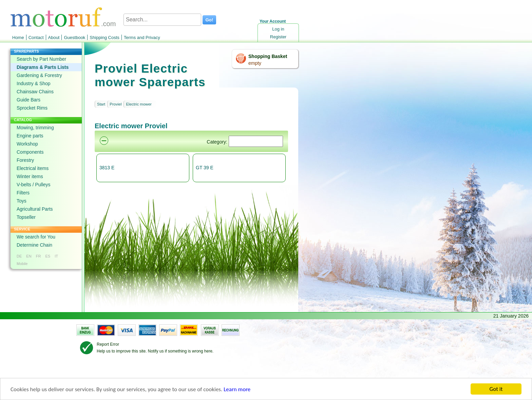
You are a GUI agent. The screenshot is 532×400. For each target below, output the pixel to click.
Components (30, 152)
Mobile (22, 264)
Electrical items (33, 168)
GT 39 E (205, 168)
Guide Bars (28, 100)
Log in (278, 29)
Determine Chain (34, 245)
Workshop (27, 144)
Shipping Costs (104, 37)
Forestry (25, 160)
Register (278, 37)
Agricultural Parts (35, 209)
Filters (23, 193)
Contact (36, 37)
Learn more (237, 390)
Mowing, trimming (35, 128)
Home (18, 37)
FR (39, 256)
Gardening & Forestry (39, 75)
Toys (22, 201)
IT (56, 256)
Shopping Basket (268, 56)
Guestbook (74, 37)
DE (19, 256)
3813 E (107, 168)
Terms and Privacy (142, 37)
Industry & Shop (34, 83)
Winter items (30, 176)
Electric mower (139, 104)
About (54, 37)
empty (255, 63)
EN (29, 256)
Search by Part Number (41, 59)
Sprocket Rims (32, 108)
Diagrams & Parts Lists (43, 67)
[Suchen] (256, 141)
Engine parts (30, 136)
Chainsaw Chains (35, 92)
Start (101, 104)
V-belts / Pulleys (34, 185)
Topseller (26, 217)
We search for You (36, 237)
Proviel (116, 104)
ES (48, 256)
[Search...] (162, 20)
